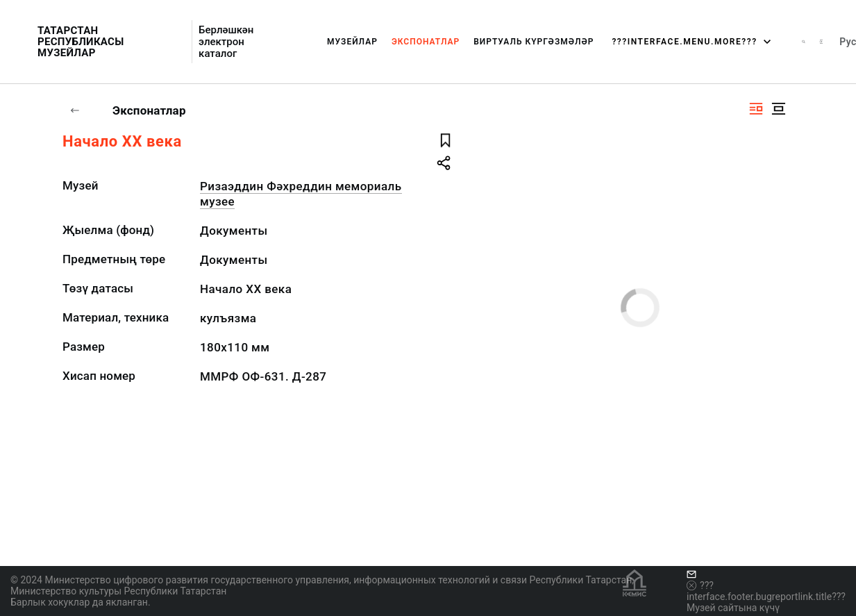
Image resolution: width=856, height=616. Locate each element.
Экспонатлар (426, 42)
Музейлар (352, 42)
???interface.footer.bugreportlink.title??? (766, 591)
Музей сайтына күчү (733, 608)
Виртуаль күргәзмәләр (534, 42)
